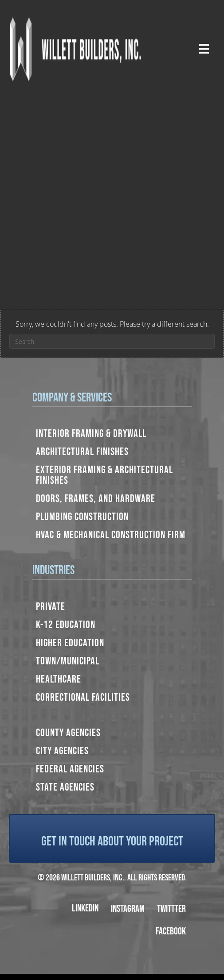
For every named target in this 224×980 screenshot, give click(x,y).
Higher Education (70, 643)
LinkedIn (85, 909)
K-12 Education (66, 625)
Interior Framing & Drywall (91, 434)
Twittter (171, 909)
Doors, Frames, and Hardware (96, 499)
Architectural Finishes (82, 452)
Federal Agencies (70, 769)
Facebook (171, 932)
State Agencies (65, 787)
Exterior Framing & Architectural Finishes (104, 475)
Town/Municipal (68, 661)
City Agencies (62, 751)
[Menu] (204, 49)
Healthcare (59, 679)
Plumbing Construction (82, 517)
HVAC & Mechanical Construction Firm (111, 535)
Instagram (128, 909)
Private (51, 607)
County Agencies (68, 733)
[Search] (112, 341)
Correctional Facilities (83, 697)
